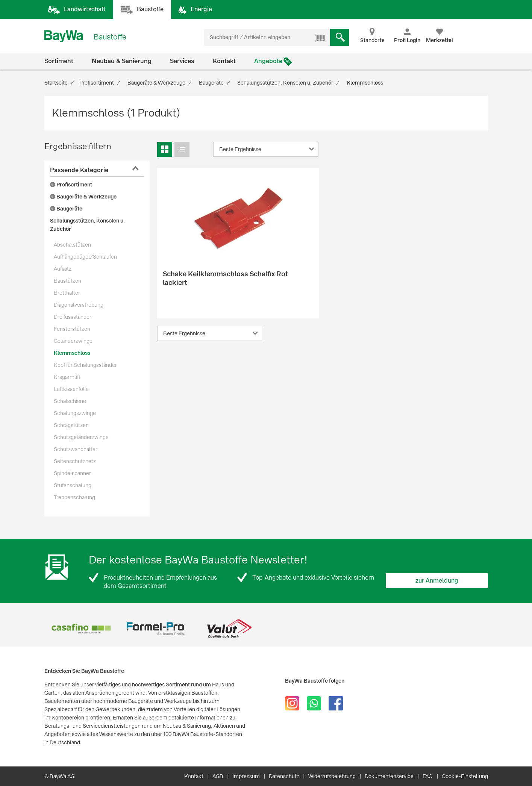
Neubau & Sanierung (122, 61)
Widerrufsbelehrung (332, 776)
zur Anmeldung (437, 581)
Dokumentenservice (389, 776)
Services (182, 61)
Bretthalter (67, 293)
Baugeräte (66, 209)
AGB (218, 776)
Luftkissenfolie (71, 389)
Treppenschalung (74, 497)
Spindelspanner (72, 473)
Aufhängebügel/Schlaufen (85, 257)
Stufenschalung (73, 485)
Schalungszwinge (75, 413)
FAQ (428, 776)
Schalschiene (70, 401)
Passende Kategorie (79, 170)
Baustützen (67, 281)
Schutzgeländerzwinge (81, 437)
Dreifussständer (73, 317)
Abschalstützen (72, 245)
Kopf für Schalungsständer (85, 365)
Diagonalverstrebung (79, 305)
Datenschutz (284, 776)
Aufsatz (63, 269)
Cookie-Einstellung (465, 776)
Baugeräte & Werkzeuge (83, 197)
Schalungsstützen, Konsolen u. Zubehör (87, 225)
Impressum (246, 776)
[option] (81, 629)
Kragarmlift (67, 377)
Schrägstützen (71, 425)
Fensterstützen (72, 329)
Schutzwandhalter (76, 449)
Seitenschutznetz (75, 461)
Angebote (268, 61)
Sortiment (59, 61)
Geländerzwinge (73, 341)
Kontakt (224, 61)
